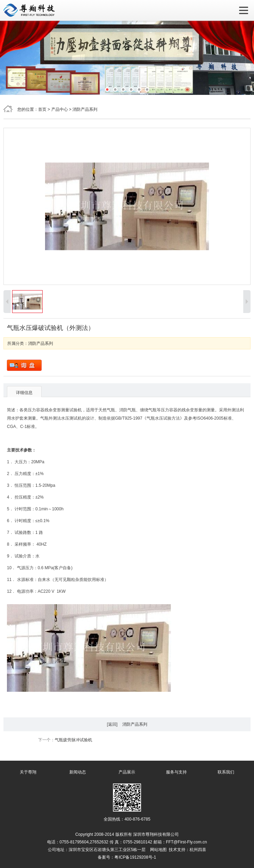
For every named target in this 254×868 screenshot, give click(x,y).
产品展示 (127, 772)
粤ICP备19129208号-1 (135, 857)
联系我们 (226, 772)
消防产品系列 (85, 109)
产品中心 (60, 109)
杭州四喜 (198, 850)
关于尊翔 (28, 772)
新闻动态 (78, 772)
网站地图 (158, 850)
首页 (42, 109)
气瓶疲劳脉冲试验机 (73, 740)
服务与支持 (176, 772)
